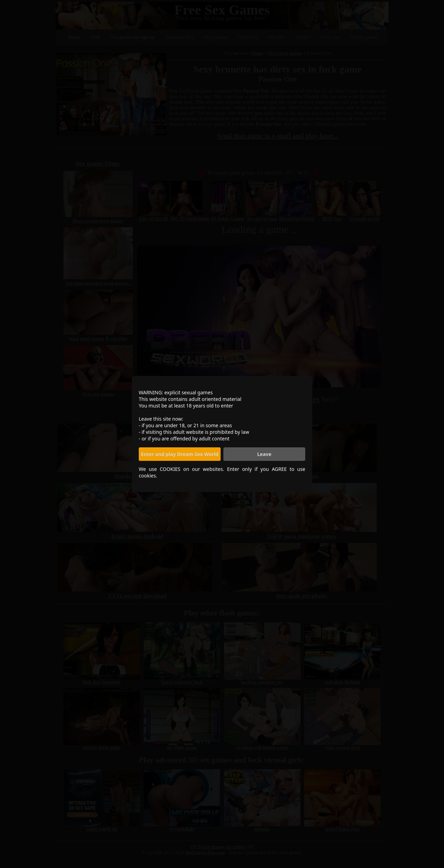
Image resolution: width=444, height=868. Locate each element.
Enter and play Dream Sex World (180, 454)
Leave (264, 454)
